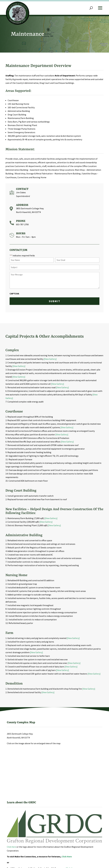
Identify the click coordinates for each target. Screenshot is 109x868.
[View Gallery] (50, 359)
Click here (11, 847)
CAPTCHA (14, 294)
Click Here (67, 857)
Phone (21, 221)
